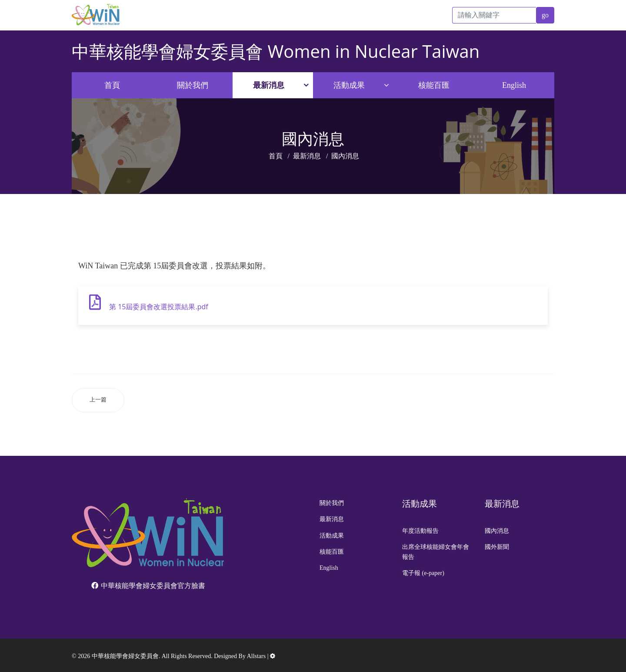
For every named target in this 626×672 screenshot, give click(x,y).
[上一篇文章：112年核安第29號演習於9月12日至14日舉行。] (98, 400)
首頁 (112, 85)
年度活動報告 (420, 531)
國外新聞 (497, 547)
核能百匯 (434, 85)
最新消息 (269, 85)
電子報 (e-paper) (423, 573)
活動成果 (349, 85)
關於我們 (193, 85)
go (545, 15)
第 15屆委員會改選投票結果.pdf (159, 307)
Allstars (256, 656)
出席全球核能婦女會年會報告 (436, 552)
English (514, 85)
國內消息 (497, 531)
